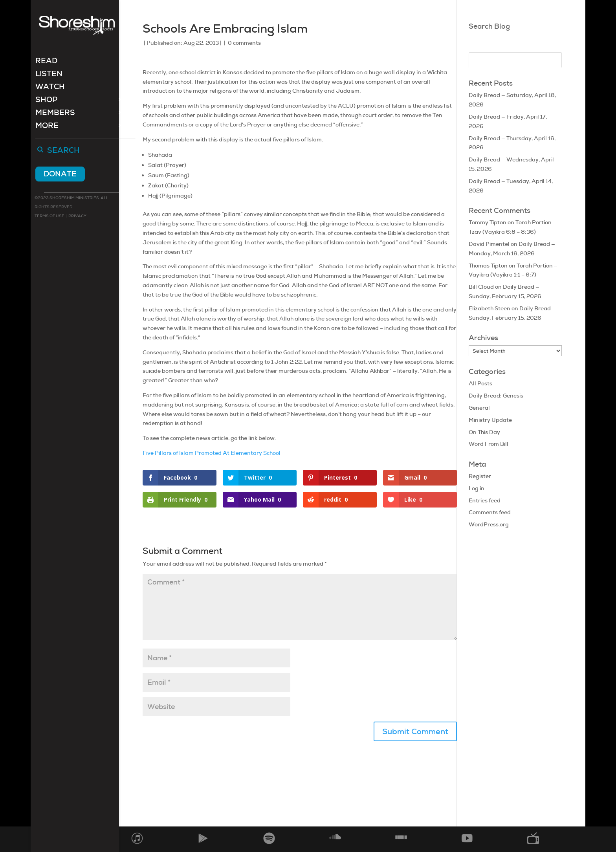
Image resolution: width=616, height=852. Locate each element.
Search (63, 152)
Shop (46, 102)
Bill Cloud (481, 287)
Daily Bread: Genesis (496, 396)
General (479, 408)
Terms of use (49, 217)
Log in (477, 488)
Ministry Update (490, 420)
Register (480, 476)
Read (46, 63)
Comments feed (490, 512)
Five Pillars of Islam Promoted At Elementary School (212, 453)
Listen (49, 76)
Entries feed (485, 500)
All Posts (480, 383)
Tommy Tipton (488, 222)
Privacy (77, 217)
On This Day (484, 432)
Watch (50, 89)
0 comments (244, 43)
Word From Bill (489, 444)
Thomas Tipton (488, 266)
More (47, 127)
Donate (60, 175)
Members (55, 115)
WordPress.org (489, 524)
